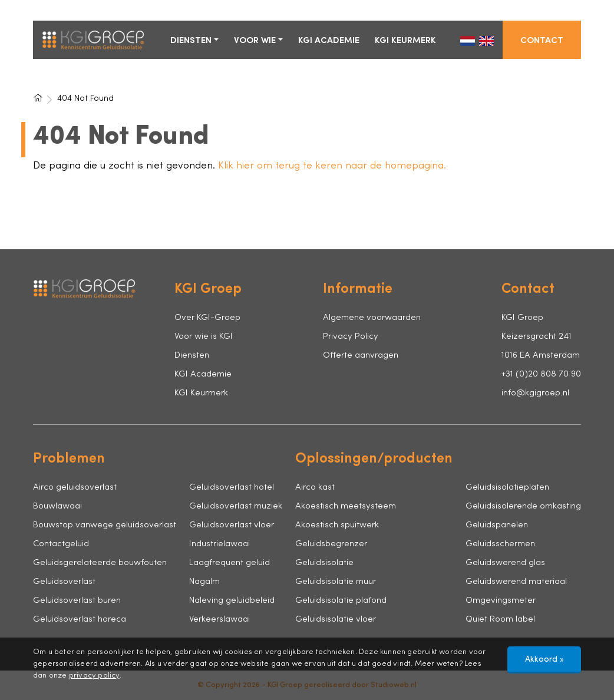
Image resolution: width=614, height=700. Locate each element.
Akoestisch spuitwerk (337, 525)
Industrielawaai (219, 544)
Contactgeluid (61, 544)
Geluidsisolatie (324, 563)
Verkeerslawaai (219, 620)
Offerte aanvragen (361, 356)
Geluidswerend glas (505, 563)
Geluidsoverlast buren (77, 601)
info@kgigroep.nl (535, 393)
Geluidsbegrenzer (331, 544)
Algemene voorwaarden (372, 318)
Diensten (191, 41)
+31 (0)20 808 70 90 (541, 374)
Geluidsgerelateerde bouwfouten (100, 563)
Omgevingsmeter (501, 601)
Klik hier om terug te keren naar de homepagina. (332, 166)
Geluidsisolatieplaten (507, 488)
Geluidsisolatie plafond (341, 601)
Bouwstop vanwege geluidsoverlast (105, 525)
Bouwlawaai (57, 506)
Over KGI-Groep (207, 318)
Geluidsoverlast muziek (236, 506)
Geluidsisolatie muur (336, 582)
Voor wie (255, 41)
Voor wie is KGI (204, 337)
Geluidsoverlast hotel (232, 488)
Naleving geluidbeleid (232, 601)
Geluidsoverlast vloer (232, 525)
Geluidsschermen (500, 544)
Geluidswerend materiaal (516, 582)
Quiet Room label (500, 620)
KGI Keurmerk (405, 41)
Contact (542, 41)
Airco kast (315, 488)
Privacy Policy (351, 337)
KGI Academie (329, 41)
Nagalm (204, 582)
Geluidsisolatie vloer (336, 620)
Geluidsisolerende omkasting (523, 506)
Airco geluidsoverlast (75, 488)
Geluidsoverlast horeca (80, 620)
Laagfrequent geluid (230, 563)
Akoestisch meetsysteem (346, 506)
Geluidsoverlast (64, 582)
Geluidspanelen (497, 525)
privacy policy (94, 676)
